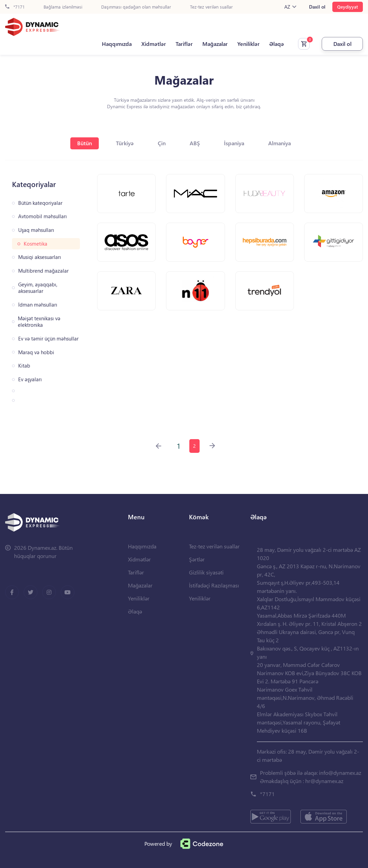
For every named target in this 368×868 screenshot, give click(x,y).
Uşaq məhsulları (36, 230)
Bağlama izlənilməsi (63, 7)
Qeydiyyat (348, 7)
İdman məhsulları (38, 305)
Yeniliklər (248, 44)
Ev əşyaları (30, 379)
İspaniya (234, 143)
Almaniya (280, 143)
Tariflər (184, 44)
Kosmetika (35, 244)
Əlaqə (277, 44)
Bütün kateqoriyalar (40, 203)
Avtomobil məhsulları (43, 216)
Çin (162, 143)
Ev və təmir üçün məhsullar (48, 339)
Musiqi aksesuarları (40, 257)
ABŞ (195, 143)
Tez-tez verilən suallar (211, 7)
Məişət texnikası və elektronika (39, 322)
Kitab (24, 366)
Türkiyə (125, 143)
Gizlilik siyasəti (206, 572)
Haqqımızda (117, 44)
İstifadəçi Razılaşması (214, 585)
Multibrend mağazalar (43, 271)
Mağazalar (215, 44)
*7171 (15, 7)
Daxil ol (317, 7)
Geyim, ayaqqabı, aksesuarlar (38, 288)
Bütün (85, 143)
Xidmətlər (154, 44)
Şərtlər (197, 559)
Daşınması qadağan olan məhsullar (136, 7)
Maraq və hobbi (36, 352)
